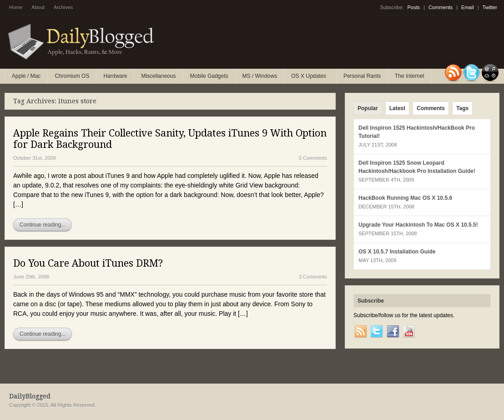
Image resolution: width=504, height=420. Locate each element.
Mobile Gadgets (209, 76)
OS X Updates (309, 78)
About (38, 7)
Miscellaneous (158, 76)
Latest (397, 108)
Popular (368, 108)
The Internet (410, 76)
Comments (441, 7)
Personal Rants (362, 76)
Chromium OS (72, 76)
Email (468, 7)
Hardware (115, 76)
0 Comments (313, 158)
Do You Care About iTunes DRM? (88, 263)
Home (16, 7)
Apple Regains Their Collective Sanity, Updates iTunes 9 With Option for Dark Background (170, 139)
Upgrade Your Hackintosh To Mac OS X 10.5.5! (418, 225)
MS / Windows (260, 76)
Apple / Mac (26, 76)
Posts (413, 7)
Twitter (490, 7)
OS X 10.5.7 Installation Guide (397, 252)
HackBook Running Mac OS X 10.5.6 (405, 198)
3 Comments (313, 277)
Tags (462, 108)
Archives (63, 7)
